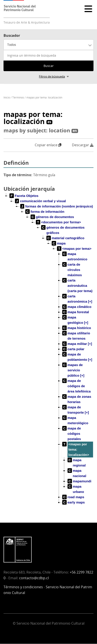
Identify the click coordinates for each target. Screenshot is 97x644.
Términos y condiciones (23, 587)
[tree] (48, 353)
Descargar (83, 145)
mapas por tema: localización (44, 97)
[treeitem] (24, 196)
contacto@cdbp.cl (34, 578)
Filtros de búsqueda (52, 76)
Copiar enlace (48, 145)
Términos (18, 97)
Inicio (7, 97)
